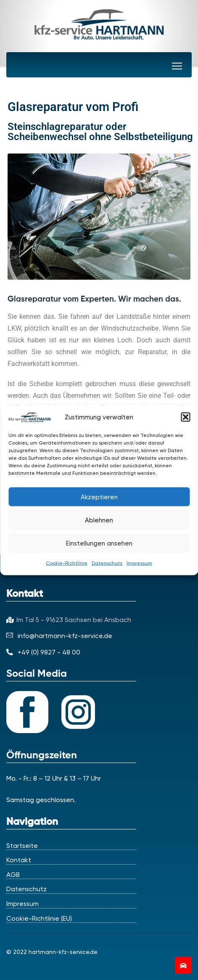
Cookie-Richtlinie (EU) (39, 919)
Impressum (139, 563)
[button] (185, 417)
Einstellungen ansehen (99, 543)
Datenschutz (107, 563)
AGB (13, 875)
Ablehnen (99, 520)
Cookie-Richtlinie (67, 563)
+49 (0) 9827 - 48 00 (43, 652)
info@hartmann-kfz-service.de (59, 636)
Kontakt (19, 860)
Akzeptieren (99, 497)
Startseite (22, 846)
